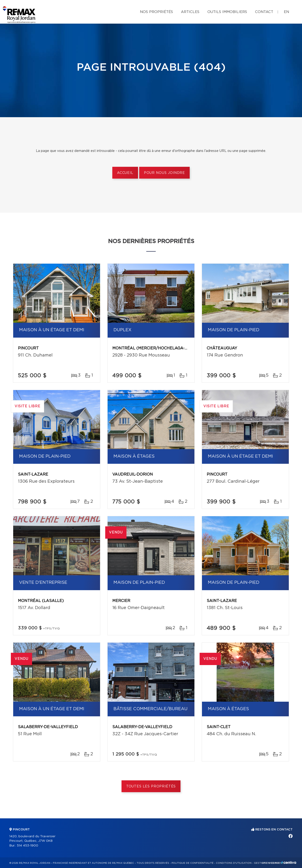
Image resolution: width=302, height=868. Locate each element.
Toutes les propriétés (151, 786)
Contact (264, 12)
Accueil (125, 173)
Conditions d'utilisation (234, 863)
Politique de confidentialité (193, 863)
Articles (190, 12)
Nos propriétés (156, 12)
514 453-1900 (27, 846)
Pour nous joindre (164, 173)
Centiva (289, 862)
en (286, 12)
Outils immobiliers (227, 12)
